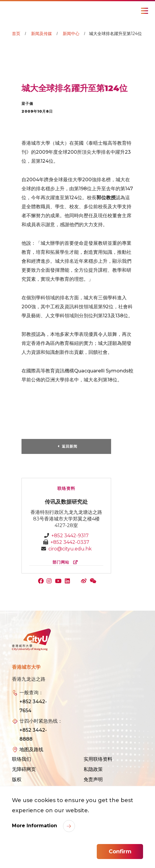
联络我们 (22, 759)
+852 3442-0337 (70, 542)
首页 (16, 34)
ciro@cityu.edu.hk (70, 549)
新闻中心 (71, 34)
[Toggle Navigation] (145, 11)
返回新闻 (70, 446)
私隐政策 (93, 769)
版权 (17, 779)
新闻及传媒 (42, 34)
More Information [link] (35, 826)
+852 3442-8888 (33, 735)
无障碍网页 (24, 769)
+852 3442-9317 (70, 536)
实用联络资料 (98, 759)
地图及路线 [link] (31, 750)
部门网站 (66, 562)
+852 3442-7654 (33, 706)
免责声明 (93, 779)
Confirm (120, 852)
